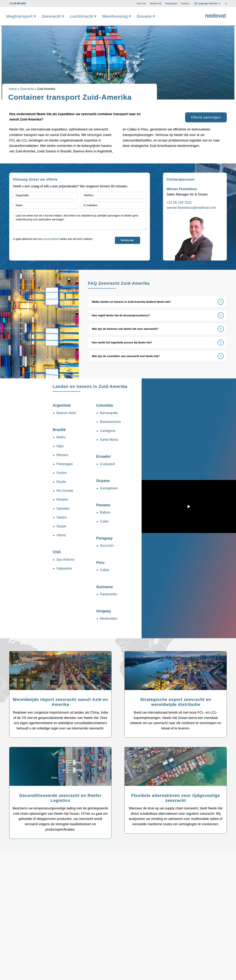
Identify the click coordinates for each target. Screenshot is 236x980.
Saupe (61, 526)
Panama (103, 505)
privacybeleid (51, 239)
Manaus (62, 455)
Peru (100, 563)
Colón (104, 521)
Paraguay (104, 538)
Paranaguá (65, 464)
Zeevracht (27, 89)
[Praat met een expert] (199, 877)
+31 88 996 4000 (18, 4)
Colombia (105, 405)
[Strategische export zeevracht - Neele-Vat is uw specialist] (176, 672)
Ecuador (104, 456)
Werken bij (155, 4)
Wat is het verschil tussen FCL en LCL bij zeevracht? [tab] (48, 937)
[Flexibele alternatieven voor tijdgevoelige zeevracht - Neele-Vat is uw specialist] (176, 768)
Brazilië (59, 430)
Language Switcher (208, 4)
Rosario (62, 499)
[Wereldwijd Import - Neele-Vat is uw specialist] (60, 672)
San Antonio (65, 560)
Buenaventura (110, 422)
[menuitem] (141, 4)
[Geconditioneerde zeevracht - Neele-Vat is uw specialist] (60, 768)
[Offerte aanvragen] (206, 117)
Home (13, 89)
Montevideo (109, 619)
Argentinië (62, 405)
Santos (62, 517)
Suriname (105, 587)
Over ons (141, 4)
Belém (61, 437)
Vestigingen (171, 4)
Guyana (103, 481)
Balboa (105, 512)
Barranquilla (109, 413)
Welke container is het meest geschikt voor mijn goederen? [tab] (162, 937)
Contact (185, 4)
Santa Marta (109, 440)
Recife (61, 482)
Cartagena (108, 431)
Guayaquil (107, 464)
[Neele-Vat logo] (216, 15)
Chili (57, 552)
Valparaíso (64, 568)
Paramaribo (109, 594)
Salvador (63, 509)
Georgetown (109, 488)
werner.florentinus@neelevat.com (191, 208)
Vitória (61, 535)
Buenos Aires (66, 413)
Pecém (62, 473)
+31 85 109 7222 (179, 202)
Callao (105, 570)
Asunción (107, 546)
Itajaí (60, 446)
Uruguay (104, 611)
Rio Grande (65, 491)
